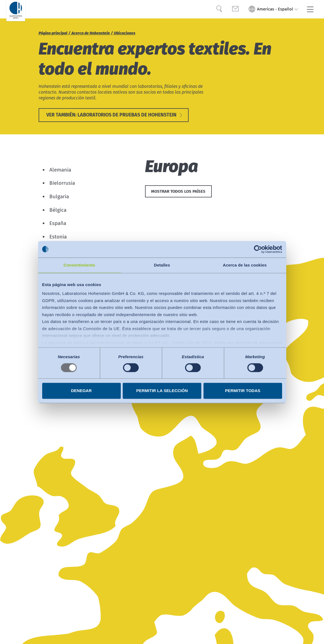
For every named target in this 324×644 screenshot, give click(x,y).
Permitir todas (243, 391)
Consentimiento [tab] (79, 265)
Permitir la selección (162, 391)
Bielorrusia (62, 184)
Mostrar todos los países (178, 192)
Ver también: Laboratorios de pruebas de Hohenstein (112, 115)
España (58, 224)
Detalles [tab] (162, 265)
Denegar (81, 391)
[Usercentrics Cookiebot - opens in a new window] (258, 249)
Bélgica (58, 210)
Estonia (58, 237)
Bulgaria (59, 197)
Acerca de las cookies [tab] (245, 265)
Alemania (60, 170)
